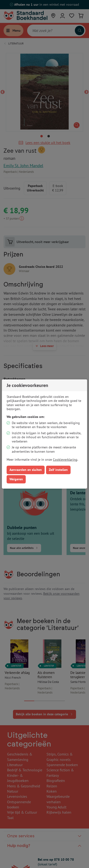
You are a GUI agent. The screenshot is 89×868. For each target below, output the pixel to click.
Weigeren (16, 479)
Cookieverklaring (65, 460)
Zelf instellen (58, 470)
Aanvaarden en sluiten (26, 470)
